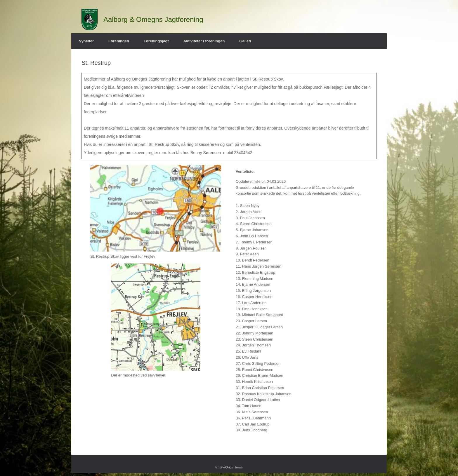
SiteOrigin (227, 467)
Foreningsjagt (156, 41)
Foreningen (119, 41)
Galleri (245, 41)
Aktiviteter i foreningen (204, 41)
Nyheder (86, 41)
